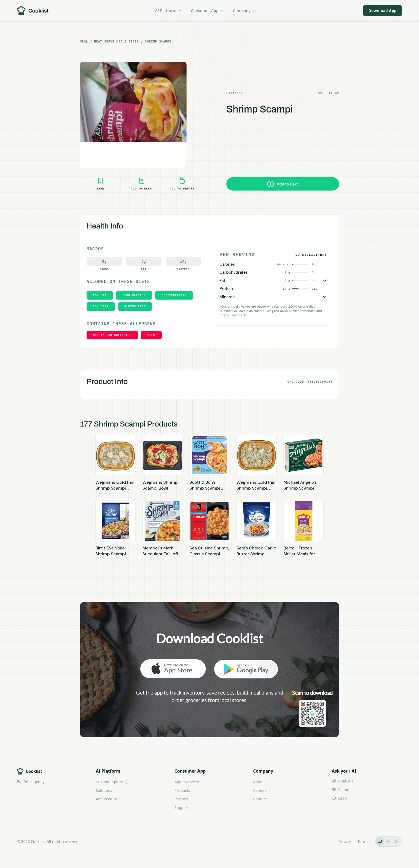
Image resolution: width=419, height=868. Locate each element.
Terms (363, 841)
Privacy (345, 841)
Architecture (106, 799)
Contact (260, 799)
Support (182, 807)
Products (182, 790)
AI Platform (169, 11)
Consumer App (207, 11)
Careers (260, 790)
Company (245, 11)
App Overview (187, 782)
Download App (383, 11)
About (258, 782)
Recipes (181, 799)
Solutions (104, 790)
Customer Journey (111, 782)
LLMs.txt (325, 841)
